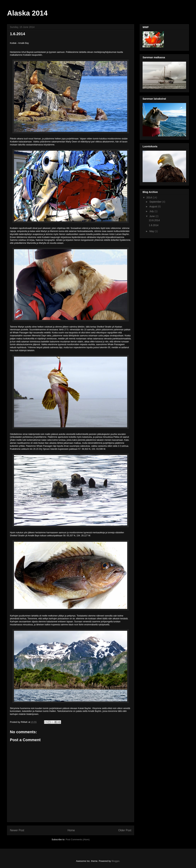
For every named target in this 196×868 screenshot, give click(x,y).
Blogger (115, 861)
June (152, 216)
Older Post (125, 830)
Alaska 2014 (27, 13)
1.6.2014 (154, 225)
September (156, 202)
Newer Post (17, 830)
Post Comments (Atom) (78, 839)
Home (71, 830)
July (152, 211)
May (152, 231)
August (153, 206)
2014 (150, 197)
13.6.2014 (154, 220)
